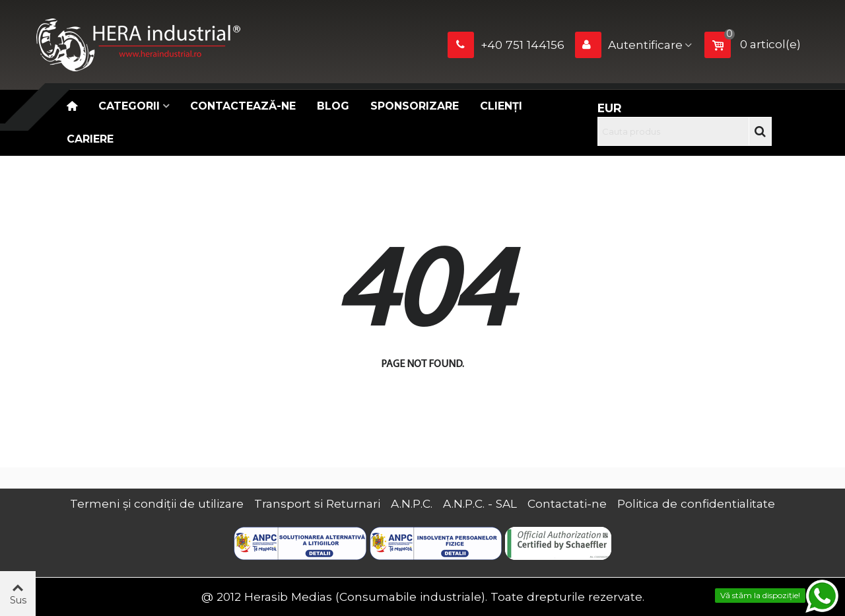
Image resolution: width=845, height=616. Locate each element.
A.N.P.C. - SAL (480, 503)
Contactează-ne (243, 106)
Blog (333, 106)
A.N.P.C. (412, 503)
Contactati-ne (567, 503)
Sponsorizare (415, 106)
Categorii (129, 106)
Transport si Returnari (317, 503)
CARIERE (90, 139)
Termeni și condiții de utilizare (157, 503)
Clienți (501, 106)
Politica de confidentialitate (696, 503)
